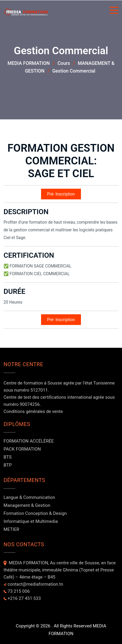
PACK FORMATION (22, 449)
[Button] (114, 11)
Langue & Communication (29, 497)
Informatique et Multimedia (31, 521)
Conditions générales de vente (33, 411)
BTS (8, 457)
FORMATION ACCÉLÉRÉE (29, 441)
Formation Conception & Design (35, 513)
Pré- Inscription (61, 194)
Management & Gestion (27, 505)
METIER (11, 529)
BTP (8, 465)
